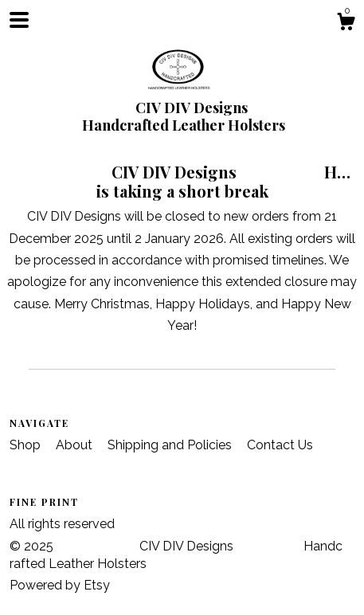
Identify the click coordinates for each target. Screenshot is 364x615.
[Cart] (346, 24)
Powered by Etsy (60, 585)
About (76, 445)
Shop (27, 445)
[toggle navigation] (19, 20)
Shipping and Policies (171, 445)
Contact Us (280, 445)
